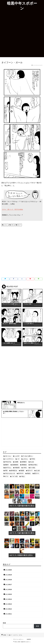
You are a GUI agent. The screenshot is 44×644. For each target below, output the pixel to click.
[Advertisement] (22, 34)
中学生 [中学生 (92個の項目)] (33, 459)
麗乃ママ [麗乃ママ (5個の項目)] (36, 473)
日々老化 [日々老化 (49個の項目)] (33, 468)
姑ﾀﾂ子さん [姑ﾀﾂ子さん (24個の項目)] (8, 468)
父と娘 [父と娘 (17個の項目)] (38, 471)
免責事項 (29, 639)
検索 (4, 623)
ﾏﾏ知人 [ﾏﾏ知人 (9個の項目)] (23, 476)
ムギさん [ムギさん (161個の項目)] (25, 459)
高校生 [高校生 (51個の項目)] (29, 473)
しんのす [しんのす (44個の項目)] (17, 456)
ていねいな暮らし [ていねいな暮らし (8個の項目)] (28, 456)
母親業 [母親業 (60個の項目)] (22, 471)
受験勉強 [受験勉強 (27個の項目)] (24, 465)
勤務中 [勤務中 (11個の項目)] (7, 465)
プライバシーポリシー (18, 639)
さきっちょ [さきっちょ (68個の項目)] (8, 456)
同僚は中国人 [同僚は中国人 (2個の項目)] (34, 465)
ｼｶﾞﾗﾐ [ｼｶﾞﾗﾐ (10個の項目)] (7, 476)
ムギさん (5, 225)
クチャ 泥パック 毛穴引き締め (12, 209)
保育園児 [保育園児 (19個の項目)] (24, 462)
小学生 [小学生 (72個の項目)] (25, 468)
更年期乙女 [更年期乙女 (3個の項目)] (14, 471)
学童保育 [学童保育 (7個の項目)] (17, 468)
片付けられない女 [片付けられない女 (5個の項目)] (10, 473)
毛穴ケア (19, 225)
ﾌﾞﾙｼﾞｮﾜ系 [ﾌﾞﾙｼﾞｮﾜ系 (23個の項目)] (15, 476)
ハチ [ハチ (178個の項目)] (18, 459)
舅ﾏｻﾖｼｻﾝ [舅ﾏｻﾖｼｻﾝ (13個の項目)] (21, 473)
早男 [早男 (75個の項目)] (6, 471)
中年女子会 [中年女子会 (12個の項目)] (8, 462)
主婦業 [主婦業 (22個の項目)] (16, 462)
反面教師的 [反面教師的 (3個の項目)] (15, 465)
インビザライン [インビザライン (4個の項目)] (9, 459)
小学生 (12, 225)
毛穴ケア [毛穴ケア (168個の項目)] (30, 471)
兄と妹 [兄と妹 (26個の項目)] (32, 462)
